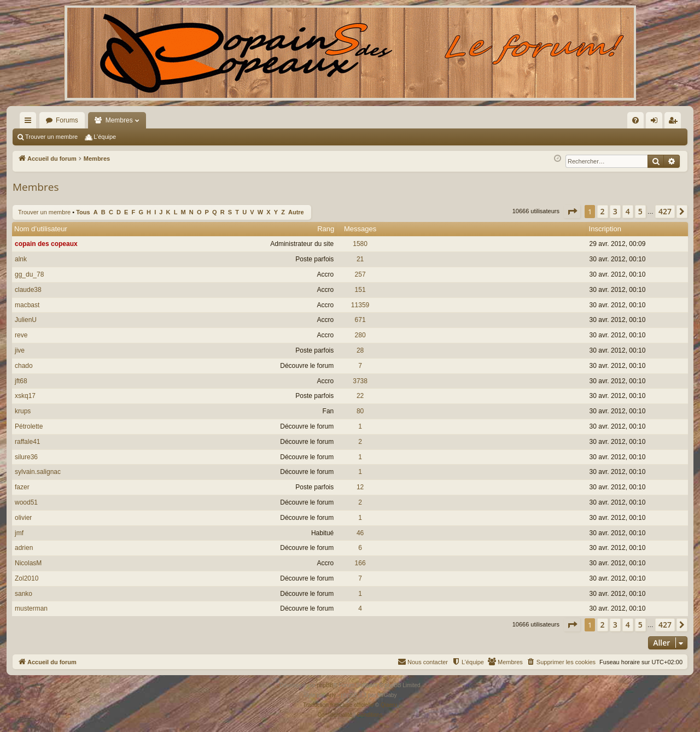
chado (24, 366)
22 (360, 396)
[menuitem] (518, 120)
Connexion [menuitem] (657, 122)
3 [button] (615, 211)
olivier (23, 518)
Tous (83, 212)
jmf (19, 533)
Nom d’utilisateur (41, 229)
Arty (331, 695)
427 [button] (665, 211)
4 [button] (628, 211)
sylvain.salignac (38, 472)
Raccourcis (30, 122)
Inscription (605, 229)
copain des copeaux (46, 244)
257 (360, 274)
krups (23, 411)
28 (360, 350)
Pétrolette (29, 426)
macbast (27, 305)
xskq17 (25, 396)
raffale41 (27, 442)
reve (21, 335)
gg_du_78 (29, 274)
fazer (22, 487)
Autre (296, 212)
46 (360, 533)
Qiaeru (389, 705)
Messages (360, 229)
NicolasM (28, 563)
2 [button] (603, 211)
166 (360, 563)
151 (360, 290)
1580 (360, 244)
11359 (360, 305)
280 (360, 335)
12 (360, 487)
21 (360, 259)
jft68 (21, 381)
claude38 (28, 290)
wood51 (26, 502)
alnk (21, 259)
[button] (572, 212)
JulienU (26, 320)
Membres (119, 120)
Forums (67, 120)
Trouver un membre (51, 137)
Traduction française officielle (338, 705)
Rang (326, 229)
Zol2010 (27, 578)
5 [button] (640, 211)
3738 (360, 381)
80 (360, 411)
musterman (31, 608)
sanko (24, 594)
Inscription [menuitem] (675, 122)
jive (20, 350)
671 (360, 320)
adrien (24, 548)
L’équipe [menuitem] (105, 137)
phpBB (325, 685)
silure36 (26, 457)
